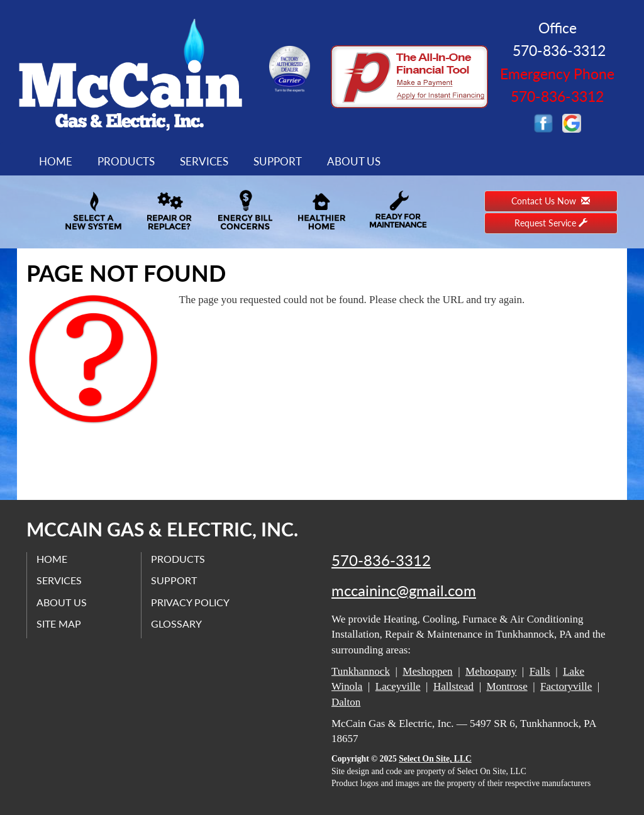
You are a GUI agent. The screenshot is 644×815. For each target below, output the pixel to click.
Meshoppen (427, 671)
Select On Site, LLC (435, 759)
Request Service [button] (551, 223)
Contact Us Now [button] (551, 201)
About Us (354, 161)
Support (278, 161)
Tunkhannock (361, 671)
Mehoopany (491, 671)
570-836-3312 (381, 560)
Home (56, 161)
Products (126, 161)
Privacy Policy (190, 602)
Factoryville (566, 686)
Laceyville (398, 686)
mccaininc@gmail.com (404, 590)
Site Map (59, 624)
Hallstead (453, 686)
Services (204, 161)
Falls (540, 671)
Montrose (507, 686)
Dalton (346, 702)
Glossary (176, 624)
